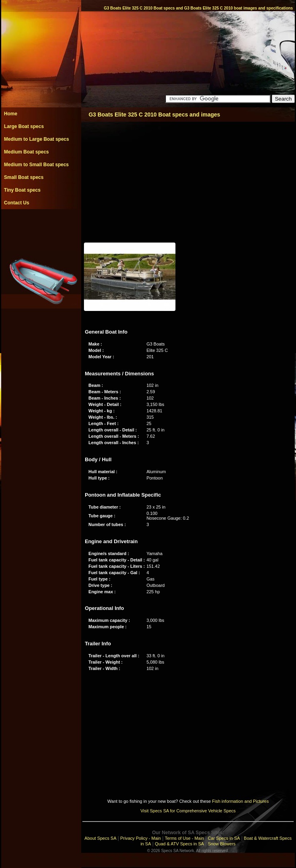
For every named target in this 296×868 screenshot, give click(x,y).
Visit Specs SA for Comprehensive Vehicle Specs (188, 811)
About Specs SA (100, 838)
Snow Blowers (222, 844)
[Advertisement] (41, 227)
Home (11, 114)
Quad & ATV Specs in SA (179, 844)
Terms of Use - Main (184, 838)
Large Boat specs (24, 126)
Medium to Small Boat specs (36, 165)
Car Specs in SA (224, 838)
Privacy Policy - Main (140, 838)
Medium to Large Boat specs (36, 139)
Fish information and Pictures (240, 801)
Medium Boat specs (26, 152)
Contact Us (17, 203)
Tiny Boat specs (22, 190)
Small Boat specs (24, 177)
